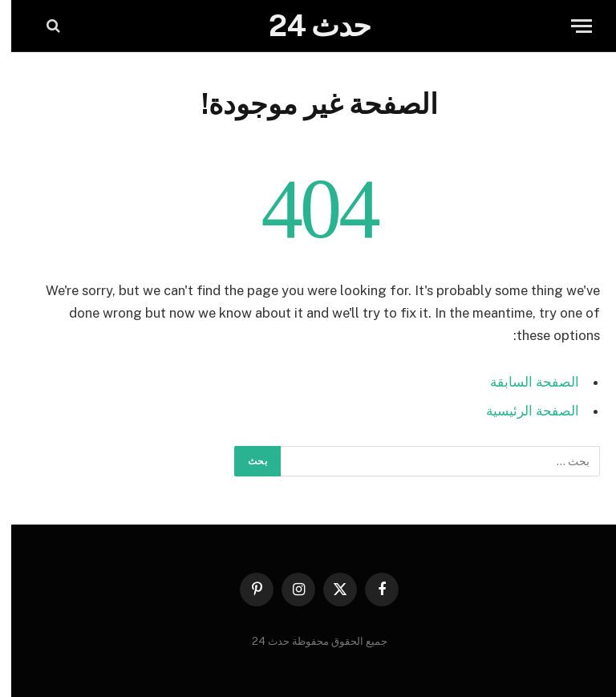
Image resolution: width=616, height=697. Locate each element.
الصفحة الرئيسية (521, 411)
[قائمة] (570, 26)
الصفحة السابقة (523, 382)
